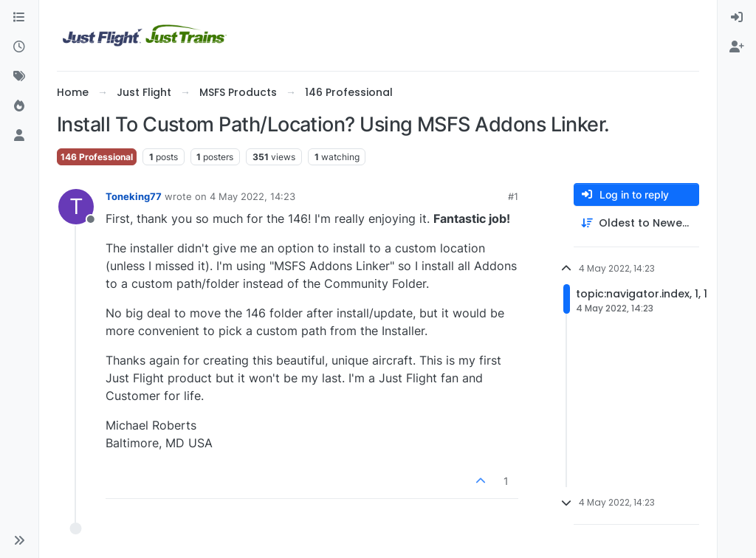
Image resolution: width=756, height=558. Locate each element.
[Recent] (19, 47)
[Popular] (19, 106)
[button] (19, 540)
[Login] (737, 18)
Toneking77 (134, 196)
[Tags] (19, 77)
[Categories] (19, 18)
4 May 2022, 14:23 (252, 196)
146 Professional (97, 157)
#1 (513, 196)
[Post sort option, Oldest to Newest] (636, 223)
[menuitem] (737, 18)
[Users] (19, 136)
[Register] (737, 47)
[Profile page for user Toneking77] (76, 207)
